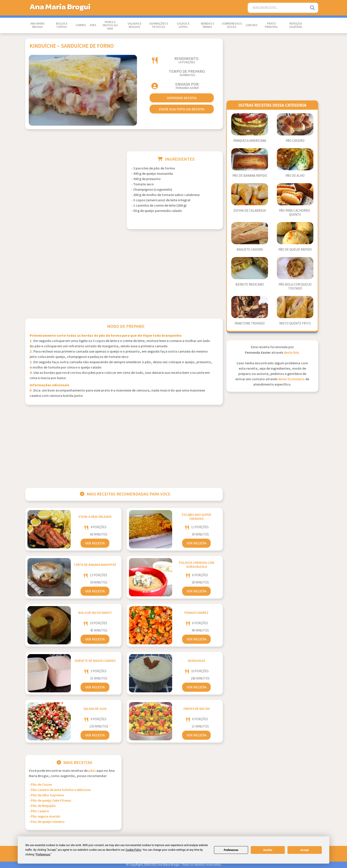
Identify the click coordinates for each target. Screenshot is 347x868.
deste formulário (291, 379)
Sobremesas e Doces (232, 25)
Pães (92, 771)
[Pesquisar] (313, 8)
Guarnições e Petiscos (159, 25)
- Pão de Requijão (42, 806)
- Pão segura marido (45, 817)
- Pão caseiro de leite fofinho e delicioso (60, 790)
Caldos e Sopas (183, 25)
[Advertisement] (73, 182)
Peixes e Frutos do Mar (110, 25)
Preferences (231, 850)
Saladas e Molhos (135, 25)
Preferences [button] (43, 855)
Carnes (81, 25)
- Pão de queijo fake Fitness (50, 801)
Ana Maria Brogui (37, 25)
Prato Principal (271, 25)
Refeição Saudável (296, 25)
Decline (268, 850)
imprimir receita (182, 98)
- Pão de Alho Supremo (46, 795)
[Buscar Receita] (278, 8)
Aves (93, 25)
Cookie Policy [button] (133, 850)
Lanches (252, 25)
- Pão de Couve (40, 785)
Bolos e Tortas (62, 25)
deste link (291, 353)
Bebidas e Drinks (208, 25)
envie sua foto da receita (182, 109)
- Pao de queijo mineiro (47, 822)
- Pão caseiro (39, 811)
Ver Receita (95, 543)
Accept (305, 850)
